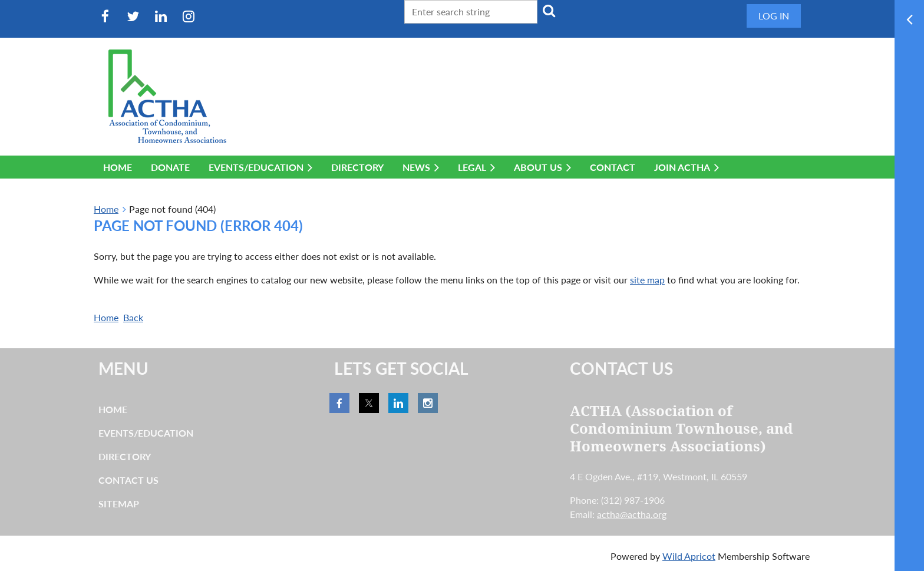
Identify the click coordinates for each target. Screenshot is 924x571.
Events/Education (146, 433)
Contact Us (128, 480)
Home (106, 209)
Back (133, 317)
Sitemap (119, 504)
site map (647, 280)
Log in (774, 16)
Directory (125, 456)
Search (549, 11)
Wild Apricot (689, 556)
